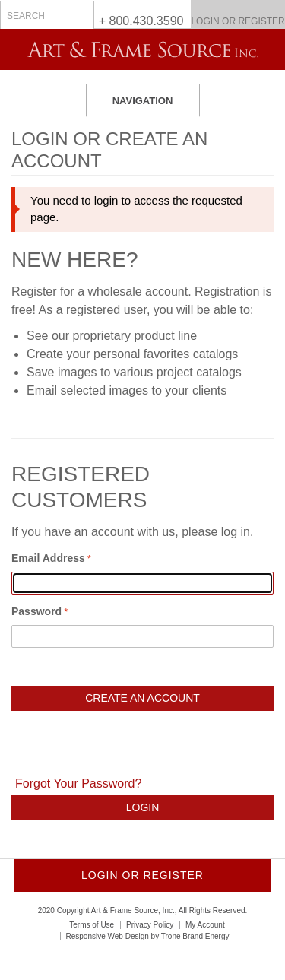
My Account (205, 925)
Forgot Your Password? (78, 783)
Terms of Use (92, 925)
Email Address (48, 558)
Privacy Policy (150, 925)
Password (36, 611)
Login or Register (237, 21)
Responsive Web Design (108, 936)
